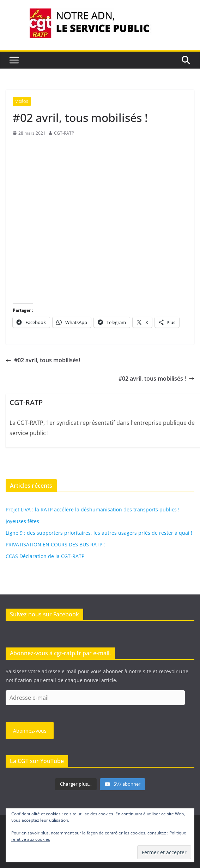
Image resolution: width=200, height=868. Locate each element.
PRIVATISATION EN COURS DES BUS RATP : (55, 544)
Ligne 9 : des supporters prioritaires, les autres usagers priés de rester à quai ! (99, 533)
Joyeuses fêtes (22, 521)
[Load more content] (76, 784)
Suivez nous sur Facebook (44, 614)
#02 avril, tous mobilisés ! (156, 379)
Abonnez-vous (30, 731)
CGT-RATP (64, 133)
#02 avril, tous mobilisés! (43, 360)
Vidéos (22, 101)
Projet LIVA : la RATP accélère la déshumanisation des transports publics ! (93, 509)
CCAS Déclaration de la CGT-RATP (45, 556)
